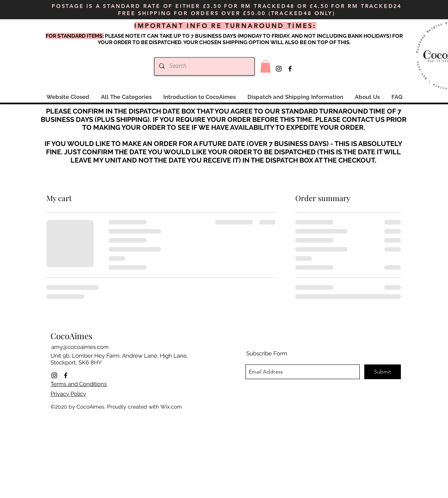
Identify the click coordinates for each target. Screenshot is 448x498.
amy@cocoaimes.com (80, 347)
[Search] (204, 66)
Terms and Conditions (79, 384)
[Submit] (383, 372)
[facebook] (290, 69)
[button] (265, 66)
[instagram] (279, 69)
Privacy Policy (68, 394)
